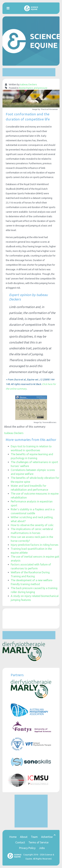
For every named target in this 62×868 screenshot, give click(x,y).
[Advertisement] (29, 72)
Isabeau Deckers (29, 85)
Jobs (42, 848)
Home (13, 837)
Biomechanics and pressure (33, 88)
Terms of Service (38, 842)
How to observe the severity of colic (32, 525)
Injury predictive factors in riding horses (35, 545)
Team (34, 837)
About (24, 837)
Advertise (47, 837)
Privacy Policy (27, 848)
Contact (20, 842)
